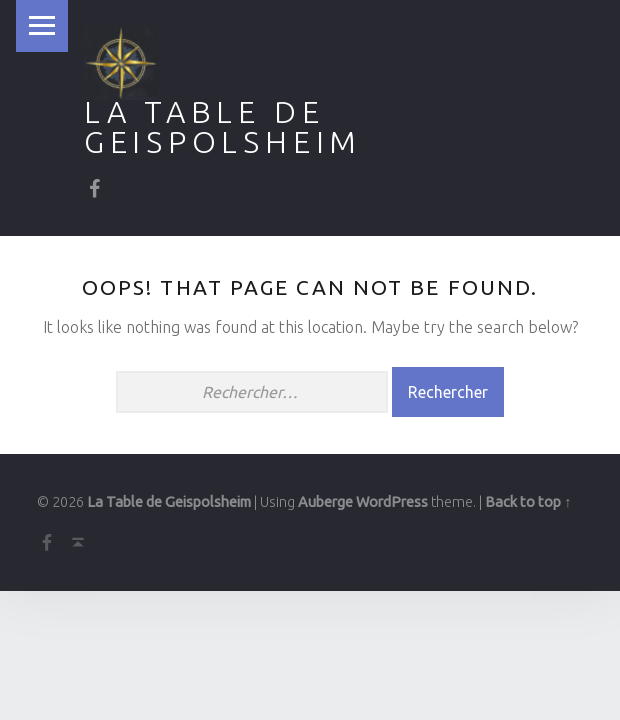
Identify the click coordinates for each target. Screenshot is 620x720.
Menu (42, 26)
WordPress (392, 502)
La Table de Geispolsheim (223, 127)
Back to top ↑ (528, 502)
